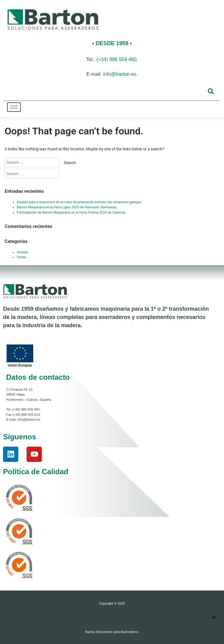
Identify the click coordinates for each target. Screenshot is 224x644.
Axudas (22, 252)
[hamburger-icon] (14, 107)
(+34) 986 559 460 (117, 59)
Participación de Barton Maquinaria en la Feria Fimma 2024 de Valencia (71, 212)
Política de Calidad (36, 472)
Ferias (21, 257)
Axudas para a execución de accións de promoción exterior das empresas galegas (79, 202)
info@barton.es (120, 74)
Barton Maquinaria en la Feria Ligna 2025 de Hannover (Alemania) (67, 207)
